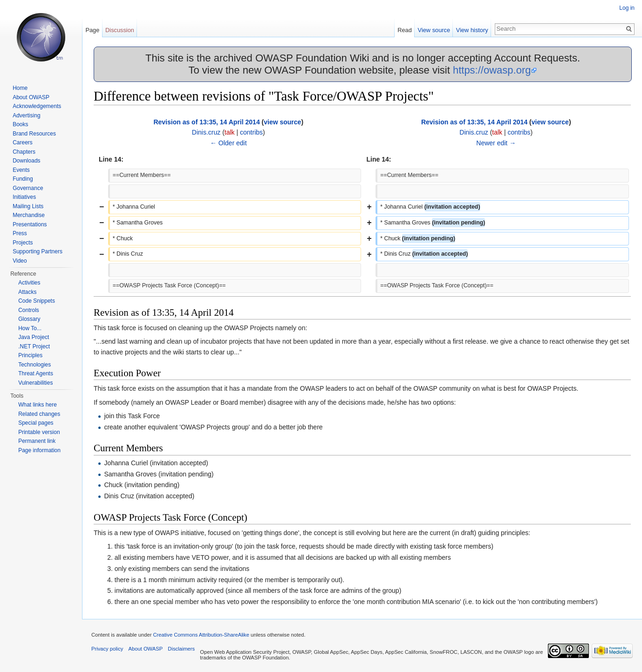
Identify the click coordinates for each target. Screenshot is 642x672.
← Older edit (229, 143)
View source (434, 30)
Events (21, 170)
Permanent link (37, 441)
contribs (251, 132)
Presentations (30, 224)
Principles (30, 355)
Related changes (39, 414)
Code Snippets (37, 301)
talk (230, 132)
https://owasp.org (492, 70)
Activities (29, 283)
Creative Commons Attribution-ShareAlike (201, 635)
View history (472, 30)
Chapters (24, 152)
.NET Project (34, 346)
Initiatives (24, 197)
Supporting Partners (38, 251)
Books (20, 124)
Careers (23, 143)
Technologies (34, 365)
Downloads (26, 161)
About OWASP (31, 97)
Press (20, 233)
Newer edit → (496, 143)
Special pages (36, 423)
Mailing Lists (28, 206)
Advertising (26, 115)
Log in (627, 8)
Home (20, 88)
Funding (23, 179)
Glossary (29, 319)
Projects (23, 243)
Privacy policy (107, 649)
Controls (29, 310)
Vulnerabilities (35, 383)
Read (405, 30)
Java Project (34, 337)
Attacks (27, 292)
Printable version (39, 432)
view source (282, 122)
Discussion (120, 30)
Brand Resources (34, 134)
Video (20, 261)
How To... (30, 328)
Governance (28, 188)
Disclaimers (181, 649)
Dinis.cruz (206, 132)
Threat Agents (36, 373)
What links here (38, 405)
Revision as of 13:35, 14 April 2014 (206, 122)
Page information (39, 450)
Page (92, 30)
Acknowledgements (37, 106)
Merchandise (29, 215)
